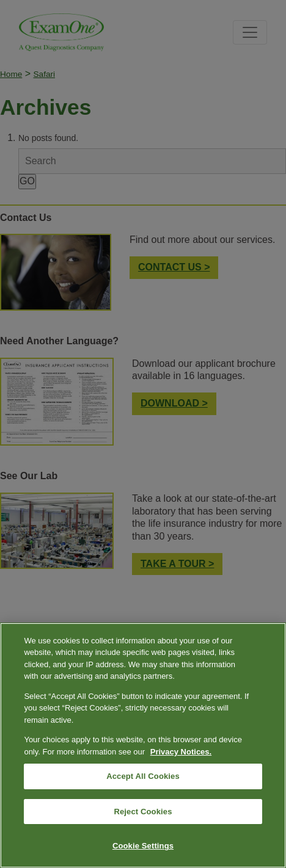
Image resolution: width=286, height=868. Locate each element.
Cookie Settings (143, 846)
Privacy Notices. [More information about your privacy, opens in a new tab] (181, 752)
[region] (143, 745)
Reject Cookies (143, 812)
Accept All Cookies (143, 776)
